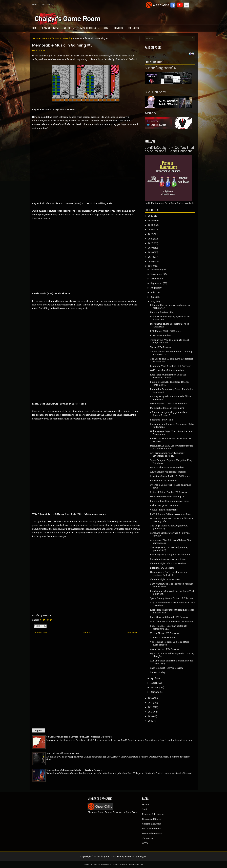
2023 (150, 230)
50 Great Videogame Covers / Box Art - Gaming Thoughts (79, 737)
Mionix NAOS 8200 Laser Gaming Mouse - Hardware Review (172, 447)
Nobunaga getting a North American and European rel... (171, 433)
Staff (145, 809)
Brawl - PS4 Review (161, 335)
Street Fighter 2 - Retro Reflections (168, 404)
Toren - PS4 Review (161, 347)
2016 (150, 261)
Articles (70, 27)
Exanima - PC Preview (162, 568)
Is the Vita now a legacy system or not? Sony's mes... (171, 318)
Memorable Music (152, 833)
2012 (150, 707)
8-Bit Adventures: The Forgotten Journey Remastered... (172, 585)
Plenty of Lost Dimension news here (169, 501)
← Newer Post (40, 633)
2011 (150, 712)
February (155, 687)
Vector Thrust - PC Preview (165, 633)
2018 (150, 252)
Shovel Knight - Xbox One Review (168, 563)
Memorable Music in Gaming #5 (62, 45)
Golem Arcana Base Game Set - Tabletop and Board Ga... (171, 353)
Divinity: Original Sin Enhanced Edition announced (170, 398)
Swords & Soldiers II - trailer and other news (170, 486)
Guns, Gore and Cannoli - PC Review (169, 617)
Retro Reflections (151, 829)
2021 (150, 239)
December (156, 270)
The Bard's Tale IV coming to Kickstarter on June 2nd (172, 360)
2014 (150, 698)
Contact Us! (134, 28)
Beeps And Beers (151, 819)
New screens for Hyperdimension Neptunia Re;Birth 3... (168, 574)
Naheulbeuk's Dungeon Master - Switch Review (75, 770)
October (155, 279)
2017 (150, 257)
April (153, 678)
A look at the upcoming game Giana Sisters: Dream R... (169, 414)
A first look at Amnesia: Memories (168, 472)
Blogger (142, 856)
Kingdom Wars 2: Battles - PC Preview (170, 366)
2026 (151, 216)
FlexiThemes (98, 864)
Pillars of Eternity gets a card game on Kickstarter (170, 306)
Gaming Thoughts (151, 824)
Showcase (148, 838)
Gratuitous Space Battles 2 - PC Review (170, 476)
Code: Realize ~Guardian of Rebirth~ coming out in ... (169, 627)
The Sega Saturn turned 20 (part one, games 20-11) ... (169, 549)
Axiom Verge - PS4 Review (165, 649)
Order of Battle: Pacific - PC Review (169, 492)
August (154, 288)
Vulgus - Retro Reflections (164, 510)
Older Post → (133, 633)
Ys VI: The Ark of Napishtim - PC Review (172, 621)
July (153, 292)
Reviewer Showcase (90, 27)
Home (34, 4)
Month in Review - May (162, 312)
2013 (150, 703)
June (153, 297)
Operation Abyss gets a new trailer (168, 559)
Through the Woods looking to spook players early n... (170, 341)
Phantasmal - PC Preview (164, 480)
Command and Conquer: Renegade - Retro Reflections (172, 425)
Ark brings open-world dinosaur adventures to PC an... (167, 454)
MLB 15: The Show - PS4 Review (167, 467)
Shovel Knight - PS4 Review (165, 579)
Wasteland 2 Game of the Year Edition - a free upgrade (171, 520)
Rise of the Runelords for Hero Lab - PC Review (171, 440)
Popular (39, 730)
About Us (48, 4)
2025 (150, 220)
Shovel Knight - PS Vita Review (167, 668)
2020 (151, 243)
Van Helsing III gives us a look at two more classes (170, 643)
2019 (150, 248)
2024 (151, 225)
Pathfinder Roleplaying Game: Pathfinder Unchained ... (172, 391)
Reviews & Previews (50, 28)
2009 (151, 721)
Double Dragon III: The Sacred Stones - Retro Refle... (170, 383)
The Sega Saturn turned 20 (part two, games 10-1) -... (169, 527)
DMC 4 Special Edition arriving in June (170, 514)
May (153, 301)
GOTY (106, 28)
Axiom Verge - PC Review (164, 505)
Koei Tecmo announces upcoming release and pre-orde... (172, 611)
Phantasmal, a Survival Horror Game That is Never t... (172, 592)
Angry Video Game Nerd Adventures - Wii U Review (172, 604)
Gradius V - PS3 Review (162, 637)
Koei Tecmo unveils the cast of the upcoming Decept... (168, 376)
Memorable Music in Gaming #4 (167, 497)
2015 (150, 266)
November (156, 274)
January (155, 692)
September (157, 283)
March (154, 683)
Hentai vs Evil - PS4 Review (63, 753)
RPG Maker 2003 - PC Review (166, 331)
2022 (150, 234)
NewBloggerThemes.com (132, 864)
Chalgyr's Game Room (111, 856)
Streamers (118, 28)
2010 (150, 716)
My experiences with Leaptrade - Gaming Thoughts (172, 655)
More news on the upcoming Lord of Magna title (169, 325)
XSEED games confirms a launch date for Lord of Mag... (172, 662)
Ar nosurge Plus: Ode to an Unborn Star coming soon (171, 541)
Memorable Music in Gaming (57, 38)
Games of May (158, 672)
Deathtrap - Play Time (161, 420)
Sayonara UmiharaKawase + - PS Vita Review (170, 534)
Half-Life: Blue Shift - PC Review (167, 370)
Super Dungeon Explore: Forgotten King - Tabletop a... (172, 462)
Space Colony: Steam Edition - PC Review (172, 598)
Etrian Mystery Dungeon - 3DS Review (170, 554)
